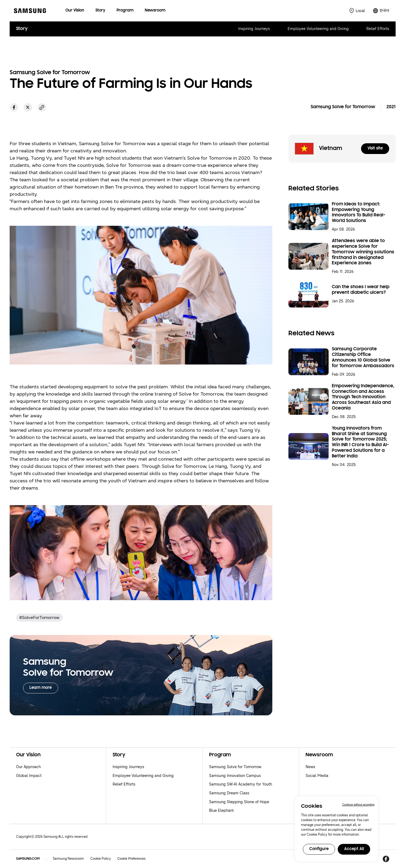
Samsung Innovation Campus (235, 776)
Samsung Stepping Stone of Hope (239, 802)
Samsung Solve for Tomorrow (235, 767)
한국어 (384, 11)
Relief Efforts (378, 29)
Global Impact (29, 776)
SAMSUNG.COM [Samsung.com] (28, 859)
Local (360, 11)
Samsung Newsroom (68, 859)
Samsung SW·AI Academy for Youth (241, 784)
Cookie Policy (101, 859)
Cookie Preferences (131, 859)
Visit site (375, 149)
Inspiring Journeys (254, 29)
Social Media (317, 776)
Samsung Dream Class (229, 793)
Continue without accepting (358, 805)
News (310, 767)
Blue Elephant (221, 811)
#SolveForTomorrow (39, 617)
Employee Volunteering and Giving (318, 29)
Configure (319, 849)
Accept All (354, 849)
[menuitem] (75, 11)
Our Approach (28, 767)
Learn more (41, 688)
